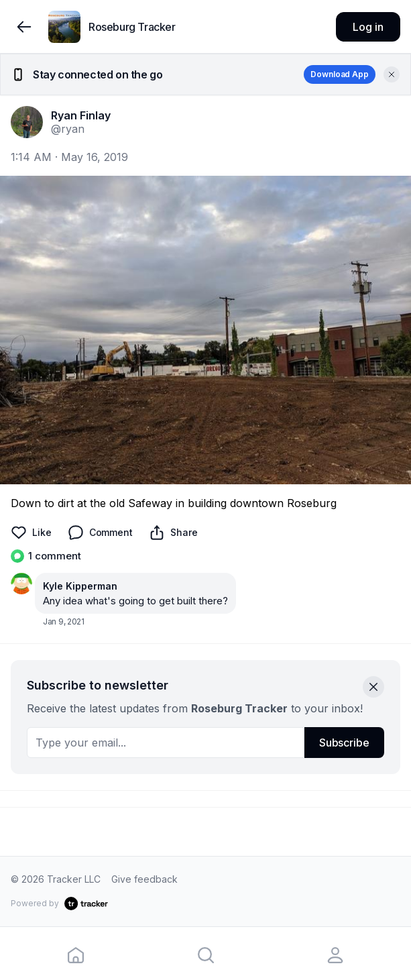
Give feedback (144, 879)
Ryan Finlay (81, 115)
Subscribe (344, 743)
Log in (368, 27)
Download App (340, 74)
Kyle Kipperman (80, 586)
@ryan (68, 129)
